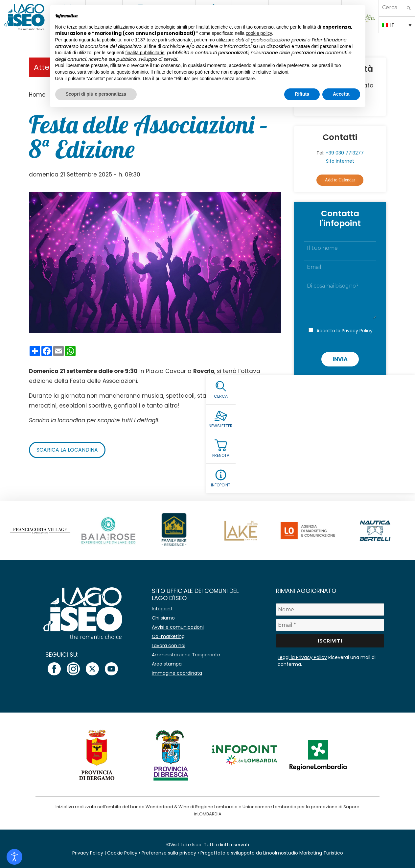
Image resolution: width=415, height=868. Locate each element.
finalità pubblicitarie (145, 53)
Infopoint (162, 609)
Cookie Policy (122, 853)
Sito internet (340, 161)
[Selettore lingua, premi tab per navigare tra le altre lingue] (397, 25)
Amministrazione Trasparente (186, 655)
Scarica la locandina (67, 450)
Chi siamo (163, 618)
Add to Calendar (340, 180)
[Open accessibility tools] (14, 857)
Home (37, 95)
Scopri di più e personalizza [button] (96, 94)
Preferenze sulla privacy (169, 853)
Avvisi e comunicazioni (178, 627)
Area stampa (167, 664)
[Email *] (330, 625)
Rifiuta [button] (302, 94)
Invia (340, 359)
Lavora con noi (169, 645)
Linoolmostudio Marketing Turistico (303, 853)
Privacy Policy (357, 331)
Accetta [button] (341, 94)
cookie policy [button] (259, 33)
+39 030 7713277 (345, 153)
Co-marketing (168, 636)
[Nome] (330, 610)
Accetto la (345, 331)
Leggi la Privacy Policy (302, 657)
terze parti (157, 40)
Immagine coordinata (177, 673)
